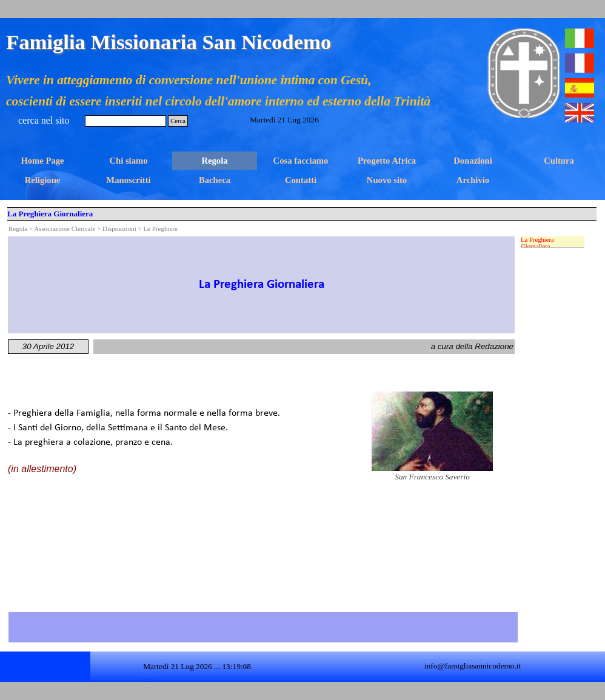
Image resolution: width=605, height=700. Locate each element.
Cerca (178, 121)
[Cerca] (125, 121)
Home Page (42, 161)
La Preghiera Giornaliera (537, 243)
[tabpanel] (261, 285)
